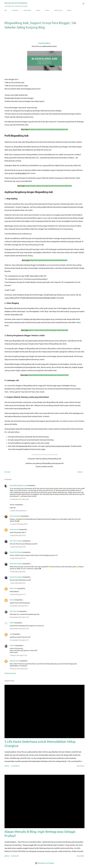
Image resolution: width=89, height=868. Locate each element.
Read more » (81, 766)
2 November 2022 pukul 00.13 (19, 606)
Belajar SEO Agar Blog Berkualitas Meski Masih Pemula (48, 260)
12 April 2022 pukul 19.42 (18, 535)
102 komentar (15, 766)
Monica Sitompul (15, 516)
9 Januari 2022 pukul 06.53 (18, 511)
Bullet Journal (58, 10)
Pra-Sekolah (15, 10)
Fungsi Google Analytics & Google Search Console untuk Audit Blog (48, 186)
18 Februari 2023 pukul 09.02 (19, 669)
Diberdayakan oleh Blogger (44, 863)
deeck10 (12, 645)
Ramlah (12, 600)
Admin (12, 623)
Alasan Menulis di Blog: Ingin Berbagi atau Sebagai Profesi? (48, 375)
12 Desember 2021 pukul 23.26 (19, 499)
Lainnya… (70, 10)
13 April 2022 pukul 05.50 (18, 558)
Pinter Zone (13, 588)
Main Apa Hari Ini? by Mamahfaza (16, 3)
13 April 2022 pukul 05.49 (18, 547)
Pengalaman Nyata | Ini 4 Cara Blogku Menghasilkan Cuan (48, 129)
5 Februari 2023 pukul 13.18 (18, 655)
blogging (7, 472)
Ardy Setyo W (14, 611)
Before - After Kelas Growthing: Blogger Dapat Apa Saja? (48, 330)
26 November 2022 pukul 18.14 (19, 617)
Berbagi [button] (80, 472)
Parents (38, 10)
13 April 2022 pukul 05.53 (18, 583)
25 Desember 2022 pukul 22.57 (19, 640)
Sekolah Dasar (27, 10)
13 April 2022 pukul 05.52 (18, 572)
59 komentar (15, 856)
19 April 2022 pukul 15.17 (18, 594)
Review (47, 10)
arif (11, 634)
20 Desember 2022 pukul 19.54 (19, 629)
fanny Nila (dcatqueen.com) (18, 485)
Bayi (6, 10)
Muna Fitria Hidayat (16, 541)
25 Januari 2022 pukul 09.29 (19, 524)
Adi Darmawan (14, 661)
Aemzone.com (14, 529)
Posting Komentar (10, 673)
